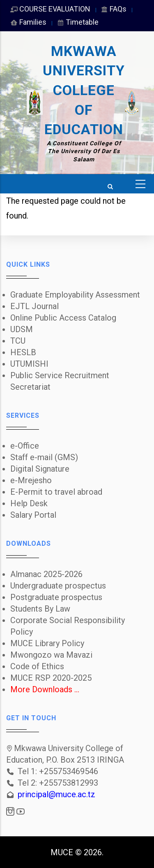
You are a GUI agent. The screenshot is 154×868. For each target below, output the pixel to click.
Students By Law (40, 609)
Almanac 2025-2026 (46, 574)
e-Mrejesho (31, 480)
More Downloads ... (45, 689)
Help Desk (29, 503)
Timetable (77, 22)
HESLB (23, 352)
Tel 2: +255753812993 (58, 783)
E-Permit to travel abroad (56, 492)
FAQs (113, 9)
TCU (18, 341)
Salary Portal (33, 515)
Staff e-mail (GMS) (44, 457)
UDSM (22, 329)
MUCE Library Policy (47, 643)
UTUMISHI (29, 364)
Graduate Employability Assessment (75, 295)
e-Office (25, 446)
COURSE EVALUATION (50, 9)
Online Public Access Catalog (63, 318)
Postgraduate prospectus (56, 597)
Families (28, 22)
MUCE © (66, 852)
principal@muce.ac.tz (56, 794)
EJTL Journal (34, 306)
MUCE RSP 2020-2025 (51, 678)
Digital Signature (40, 469)
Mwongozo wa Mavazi (51, 655)
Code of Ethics (37, 666)
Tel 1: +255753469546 (58, 771)
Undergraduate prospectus (58, 586)
